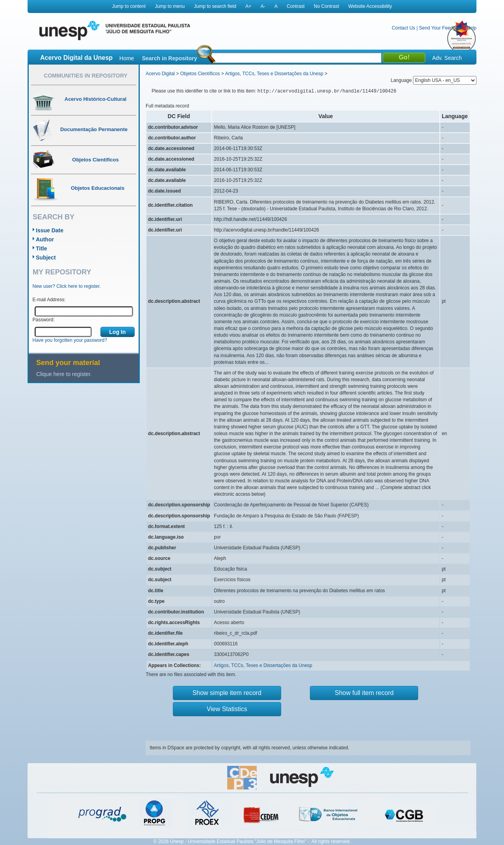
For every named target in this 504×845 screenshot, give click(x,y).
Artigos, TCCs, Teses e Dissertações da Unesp (274, 74)
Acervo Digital (160, 74)
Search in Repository (169, 58)
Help (472, 28)
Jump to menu (170, 6)
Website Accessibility (370, 6)
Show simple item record (227, 693)
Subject (46, 258)
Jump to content (129, 6)
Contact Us (403, 28)
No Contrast (326, 6)
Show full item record (364, 693)
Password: (44, 320)
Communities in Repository (85, 76)
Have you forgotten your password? (70, 340)
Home (127, 58)
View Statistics (227, 709)
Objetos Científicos (200, 74)
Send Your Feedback (441, 28)
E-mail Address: (49, 300)
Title (42, 248)
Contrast (296, 6)
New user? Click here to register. (67, 286)
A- (263, 6)
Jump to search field (215, 6)
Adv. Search (447, 58)
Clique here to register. (64, 374)
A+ (248, 6)
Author (45, 239)
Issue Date (50, 230)
